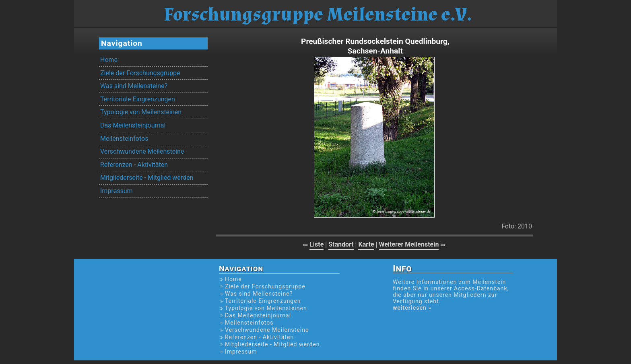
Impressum (117, 191)
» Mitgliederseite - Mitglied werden (270, 344)
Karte (366, 244)
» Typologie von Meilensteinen (264, 308)
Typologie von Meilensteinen (141, 112)
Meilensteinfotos (124, 139)
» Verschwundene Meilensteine (264, 330)
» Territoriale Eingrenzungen (260, 301)
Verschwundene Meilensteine (142, 151)
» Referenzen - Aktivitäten (257, 337)
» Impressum (238, 352)
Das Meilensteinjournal (133, 125)
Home (109, 60)
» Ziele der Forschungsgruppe (263, 286)
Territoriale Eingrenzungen (138, 99)
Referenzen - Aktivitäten (134, 165)
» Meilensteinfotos (247, 323)
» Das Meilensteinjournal (256, 315)
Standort (341, 244)
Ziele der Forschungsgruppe (140, 73)
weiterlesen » (412, 308)
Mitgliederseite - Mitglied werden (147, 178)
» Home (231, 279)
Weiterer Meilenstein (409, 244)
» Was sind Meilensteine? (256, 294)
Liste (317, 244)
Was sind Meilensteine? (134, 86)
